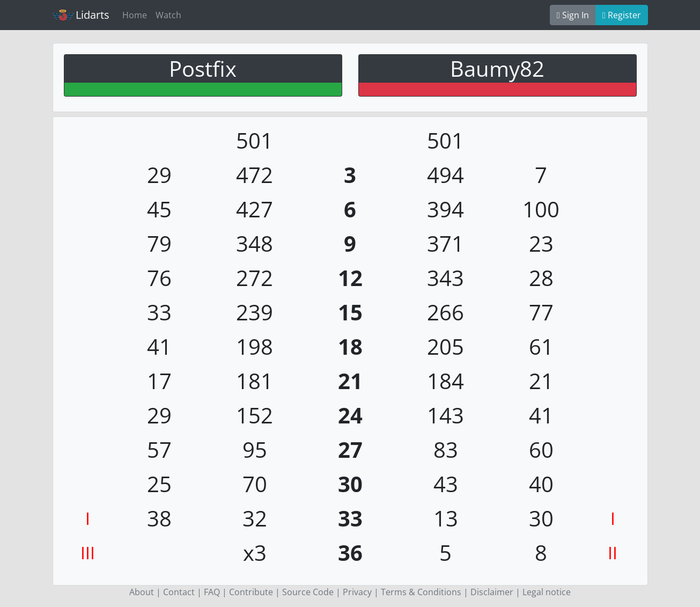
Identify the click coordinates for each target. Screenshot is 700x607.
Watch (168, 15)
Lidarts (81, 15)
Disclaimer (492, 592)
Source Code (308, 592)
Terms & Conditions (421, 592)
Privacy (357, 592)
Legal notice (547, 592)
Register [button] (622, 15)
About (142, 592)
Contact (179, 592)
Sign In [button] (573, 15)
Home (135, 15)
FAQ (212, 592)
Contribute (251, 592)
